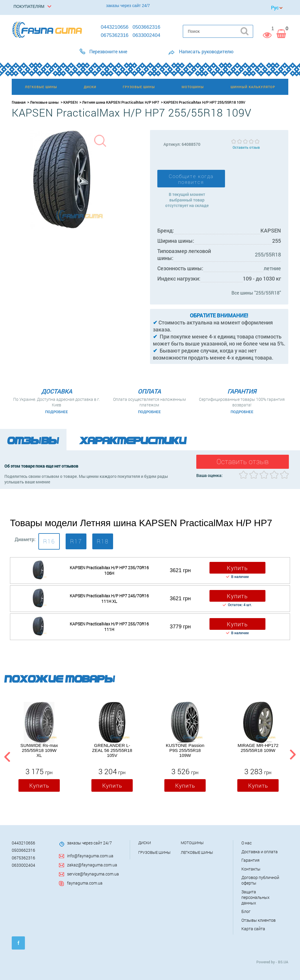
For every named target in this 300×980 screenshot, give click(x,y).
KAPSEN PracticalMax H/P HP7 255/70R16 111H (109, 627)
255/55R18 (268, 254)
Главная (19, 102)
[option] (39, 748)
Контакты (251, 869)
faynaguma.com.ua (85, 883)
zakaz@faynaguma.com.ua (92, 865)
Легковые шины (44, 102)
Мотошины (192, 843)
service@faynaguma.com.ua (93, 874)
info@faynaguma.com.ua (90, 856)
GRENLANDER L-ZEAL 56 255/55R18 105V (112, 750)
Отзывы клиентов (259, 920)
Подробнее (57, 412)
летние (272, 268)
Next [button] (293, 756)
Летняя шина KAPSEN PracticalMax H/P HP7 (121, 102)
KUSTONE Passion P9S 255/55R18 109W (185, 750)
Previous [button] (6, 756)
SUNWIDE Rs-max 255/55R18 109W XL (39, 750)
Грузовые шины (154, 852)
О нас (247, 843)
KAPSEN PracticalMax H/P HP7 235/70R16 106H (109, 570)
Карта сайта (253, 929)
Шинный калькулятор (253, 87)
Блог (246, 911)
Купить (237, 568)
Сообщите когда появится (191, 179)
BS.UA (283, 962)
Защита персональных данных (255, 897)
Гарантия (250, 860)
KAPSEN (70, 102)
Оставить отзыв (246, 147)
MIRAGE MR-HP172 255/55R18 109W (258, 748)
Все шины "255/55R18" (256, 293)
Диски (145, 843)
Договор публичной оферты (260, 880)
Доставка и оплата (260, 852)
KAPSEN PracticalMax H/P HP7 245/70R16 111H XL (109, 598)
